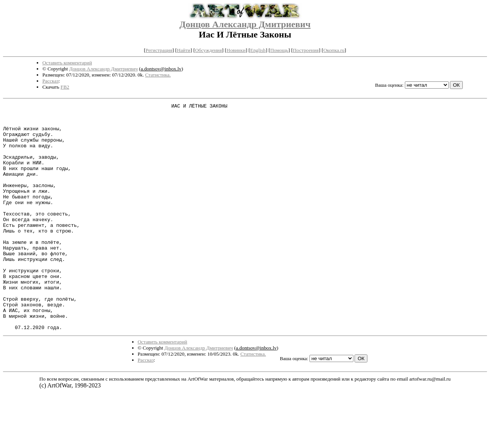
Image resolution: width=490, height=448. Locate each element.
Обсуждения (208, 50)
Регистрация (159, 50)
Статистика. (158, 75)
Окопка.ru (334, 50)
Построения (306, 50)
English (258, 50)
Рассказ (51, 81)
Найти (184, 50)
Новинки (236, 50)
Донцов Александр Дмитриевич (245, 24)
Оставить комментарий (67, 63)
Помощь (279, 50)
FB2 (65, 87)
